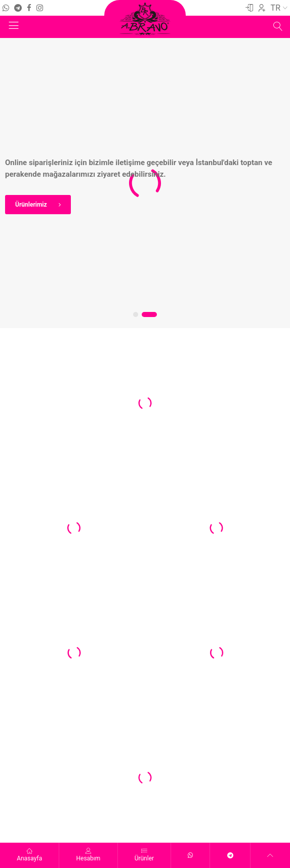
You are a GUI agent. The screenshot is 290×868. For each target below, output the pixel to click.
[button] (137, 314)
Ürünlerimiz (50, 205)
